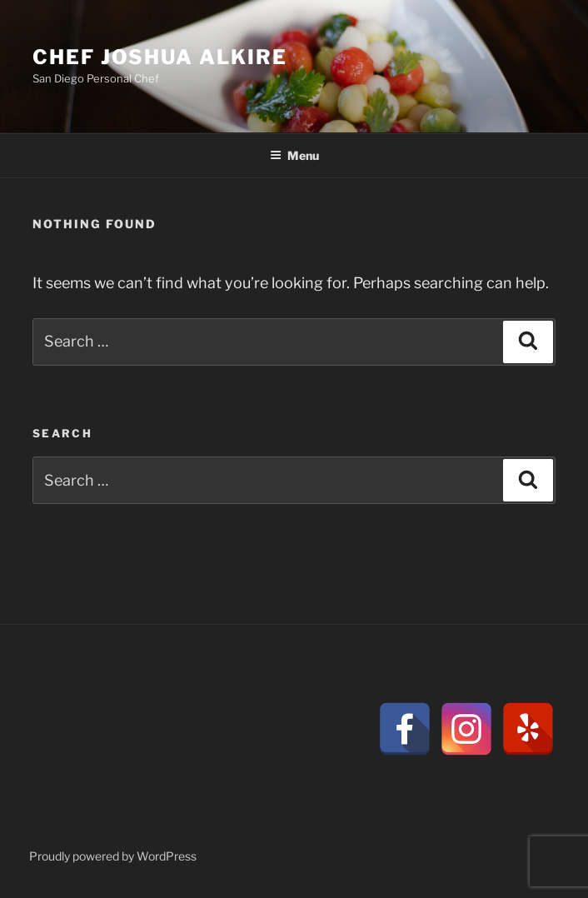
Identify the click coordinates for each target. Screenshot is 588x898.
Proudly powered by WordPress (113, 856)
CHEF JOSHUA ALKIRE (160, 57)
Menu (294, 155)
